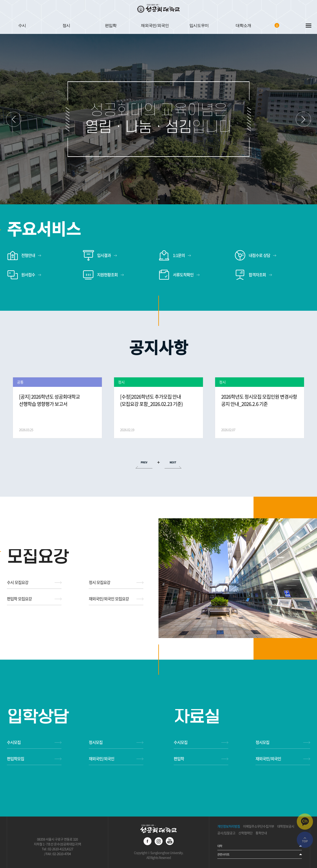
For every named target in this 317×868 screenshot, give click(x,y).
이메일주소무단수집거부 (259, 826)
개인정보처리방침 (229, 826)
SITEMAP (308, 25)
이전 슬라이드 (14, 119)
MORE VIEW (158, 462)
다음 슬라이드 (303, 119)
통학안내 (261, 833)
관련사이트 (223, 854)
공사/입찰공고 (226, 833)
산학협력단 (245, 833)
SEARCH (291, 25)
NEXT (173, 462)
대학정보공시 (286, 826)
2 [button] (159, 199)
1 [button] (157, 199)
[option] (57, 408)
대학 (220, 846)
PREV (144, 462)
